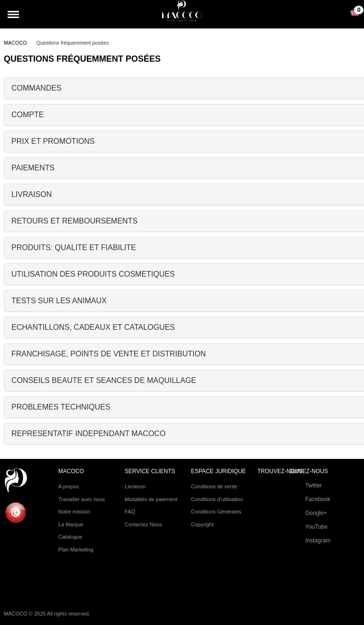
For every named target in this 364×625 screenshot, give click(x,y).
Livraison (135, 486)
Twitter (305, 487)
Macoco (71, 471)
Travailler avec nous (82, 499)
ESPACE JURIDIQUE (218, 471)
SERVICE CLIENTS (150, 471)
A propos (69, 486)
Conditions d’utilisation (217, 499)
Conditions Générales (216, 512)
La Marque (71, 524)
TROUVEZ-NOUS (280, 471)
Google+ (308, 514)
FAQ (130, 512)
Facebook (310, 501)
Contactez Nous (143, 524)
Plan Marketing (76, 550)
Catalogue (70, 537)
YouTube (308, 528)
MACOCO (15, 43)
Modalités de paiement (151, 499)
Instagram (310, 542)
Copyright (202, 524)
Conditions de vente (214, 486)
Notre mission (74, 512)
